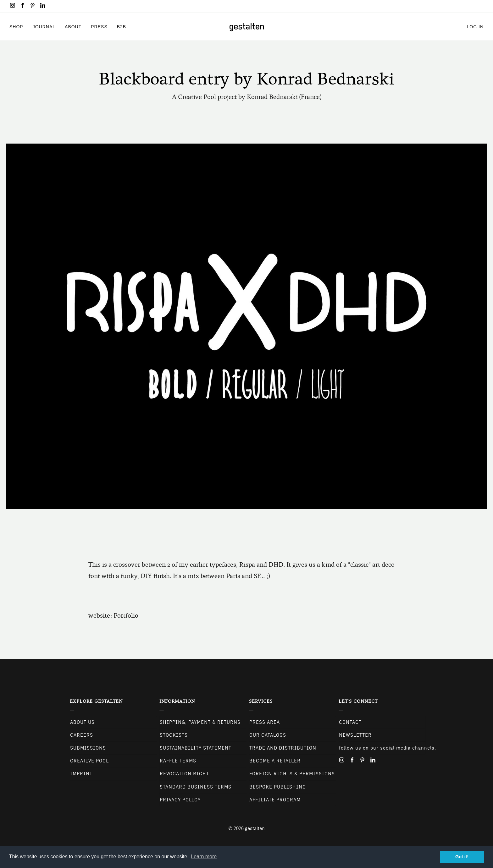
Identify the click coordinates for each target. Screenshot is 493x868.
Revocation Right (184, 774)
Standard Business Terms (196, 787)
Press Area (265, 722)
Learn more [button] (204, 857)
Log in (475, 27)
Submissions (88, 748)
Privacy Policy (180, 800)
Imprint (81, 774)
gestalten (255, 828)
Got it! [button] (462, 857)
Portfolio (126, 616)
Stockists (174, 735)
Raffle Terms (178, 761)
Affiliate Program (275, 800)
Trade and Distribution (283, 748)
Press (99, 27)
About (73, 27)
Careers (82, 735)
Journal (44, 27)
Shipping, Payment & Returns (200, 722)
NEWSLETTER (355, 735)
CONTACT (350, 722)
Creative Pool (89, 761)
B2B (122, 27)
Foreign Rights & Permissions (292, 774)
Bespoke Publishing (278, 787)
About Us (82, 722)
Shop (16, 27)
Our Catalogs (268, 735)
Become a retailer (275, 761)
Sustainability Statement (196, 748)
